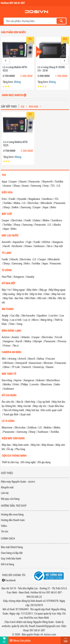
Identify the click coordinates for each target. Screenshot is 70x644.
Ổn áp (10, 449)
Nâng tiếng (46, 320)
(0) (4, 642)
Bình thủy (30, 402)
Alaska (57, 224)
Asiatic (15, 337)
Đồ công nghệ (28, 462)
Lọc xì (27, 320)
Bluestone (46, 384)
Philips (25, 384)
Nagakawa (34, 199)
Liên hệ (5, 493)
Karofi (7, 246)
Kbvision (48, 363)
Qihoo (6, 367)
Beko (53, 207)
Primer (7, 345)
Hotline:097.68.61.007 (13, 3)
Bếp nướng (9, 294)
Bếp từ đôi (22, 294)
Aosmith (6, 242)
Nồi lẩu (52, 298)
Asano (25, 185)
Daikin (15, 207)
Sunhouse (39, 246)
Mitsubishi (46, 203)
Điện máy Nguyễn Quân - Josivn (18, 481)
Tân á (50, 246)
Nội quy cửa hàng (10, 499)
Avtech (22, 358)
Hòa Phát (7, 277)
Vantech (27, 367)
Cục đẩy (15, 315)
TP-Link (16, 367)
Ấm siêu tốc (8, 402)
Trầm (12, 324)
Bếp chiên (32, 290)
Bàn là (20, 402)
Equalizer (42, 315)
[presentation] (6, 60)
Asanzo (7, 185)
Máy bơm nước (21, 445)
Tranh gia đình (11, 414)
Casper (13, 181)
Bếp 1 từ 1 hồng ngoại (13, 290)
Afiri (4, 358)
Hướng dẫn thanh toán (13, 520)
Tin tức (5, 531)
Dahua (41, 358)
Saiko (57, 384)
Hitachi (14, 259)
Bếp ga (43, 290)
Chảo (47, 294)
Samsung (36, 185)
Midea (17, 203)
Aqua (4, 181)
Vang (20, 324)
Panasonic (34, 181)
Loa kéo (53, 315)
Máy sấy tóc (40, 406)
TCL (53, 185)
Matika (7, 384)
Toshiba (59, 181)
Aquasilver (19, 242)
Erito (4, 199)
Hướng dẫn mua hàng (12, 514)
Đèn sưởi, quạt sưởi (51, 410)
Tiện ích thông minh (14, 410)
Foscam (51, 358)
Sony (46, 185)
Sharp (17, 185)
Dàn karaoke (28, 315)
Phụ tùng (20, 449)
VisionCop (39, 367)
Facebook (10, 580)
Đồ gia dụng (44, 462)
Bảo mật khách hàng (12, 547)
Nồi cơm (42, 298)
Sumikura (47, 199)
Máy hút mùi (59, 294)
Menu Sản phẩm (22, 640)
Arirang (12, 358)
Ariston (6, 337)
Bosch (32, 358)
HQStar (46, 242)
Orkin (16, 384)
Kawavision (35, 363)
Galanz (37, 220)
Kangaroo (58, 242)
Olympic (38, 341)
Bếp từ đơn (36, 294)
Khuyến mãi (7, 487)
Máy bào (6, 445)
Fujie (29, 242)
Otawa (28, 246)
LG (59, 185)
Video (4, 526)
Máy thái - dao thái (13, 298)
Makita (48, 427)
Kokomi (40, 380)
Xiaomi (23, 181)
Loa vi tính (16, 320)
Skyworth (47, 181)
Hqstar (18, 380)
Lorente (35, 384)
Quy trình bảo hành (11, 558)
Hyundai (22, 199)
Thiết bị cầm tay (10, 462)
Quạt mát (26, 414)
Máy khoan (48, 445)
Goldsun (32, 427)
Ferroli (59, 337)
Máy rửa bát (24, 406)
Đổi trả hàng (7, 564)
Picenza (62, 341)
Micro (35, 320)
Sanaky (30, 277)
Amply (5, 315)
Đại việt (59, 246)
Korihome (17, 246)
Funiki (12, 199)
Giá (22, 106)
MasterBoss (53, 380)
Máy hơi (35, 445)
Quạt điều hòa (56, 406)
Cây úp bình (44, 402)
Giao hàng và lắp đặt (12, 553)
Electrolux (33, 203)
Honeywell (21, 363)
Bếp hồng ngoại (57, 290)
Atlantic (26, 337)
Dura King (7, 380)
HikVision (8, 363)
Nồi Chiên (30, 298)
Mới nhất (34, 106)
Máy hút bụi (33, 410)
